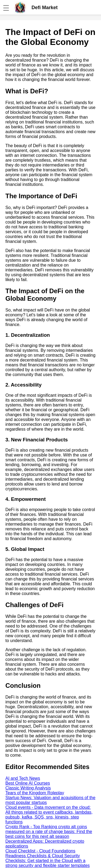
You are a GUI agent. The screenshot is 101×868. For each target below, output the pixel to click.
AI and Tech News (23, 778)
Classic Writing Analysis (28, 788)
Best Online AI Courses (28, 783)
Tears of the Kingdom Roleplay (35, 793)
